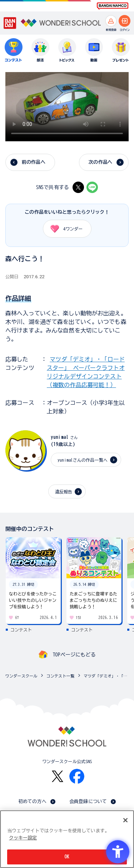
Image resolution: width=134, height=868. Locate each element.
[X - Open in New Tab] (78, 187)
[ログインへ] (125, 21)
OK (67, 857)
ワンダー (64, 229)
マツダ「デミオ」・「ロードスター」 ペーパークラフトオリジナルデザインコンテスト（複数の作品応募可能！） (107, 676)
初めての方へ (32, 801)
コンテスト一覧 (60, 676)
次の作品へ (100, 162)
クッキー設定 (23, 838)
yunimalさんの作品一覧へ (83, 460)
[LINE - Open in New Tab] (92, 187)
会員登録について (88, 801)
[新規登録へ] (111, 21)
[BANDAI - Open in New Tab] (10, 23)
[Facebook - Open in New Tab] (77, 776)
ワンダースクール (21, 676)
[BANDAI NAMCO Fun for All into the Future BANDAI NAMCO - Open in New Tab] (113, 6)
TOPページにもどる (74, 655)
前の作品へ (34, 162)
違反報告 (64, 492)
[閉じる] (125, 820)
